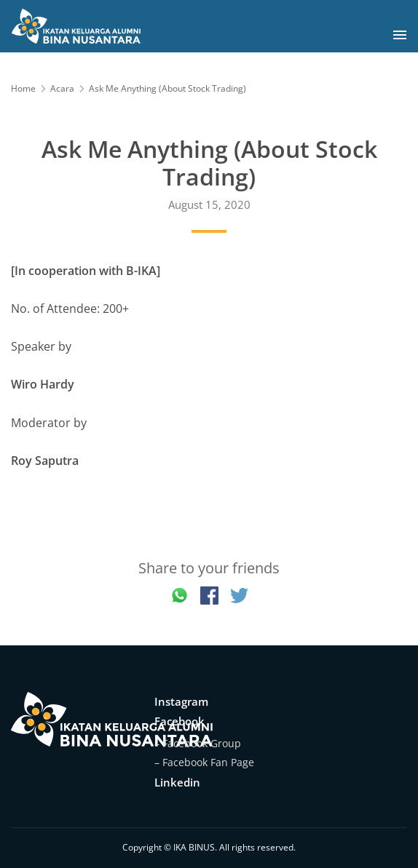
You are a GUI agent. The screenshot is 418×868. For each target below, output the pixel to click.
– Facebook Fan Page (204, 762)
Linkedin (177, 782)
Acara (62, 88)
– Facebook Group (198, 743)
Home (23, 88)
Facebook (180, 721)
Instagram (181, 701)
